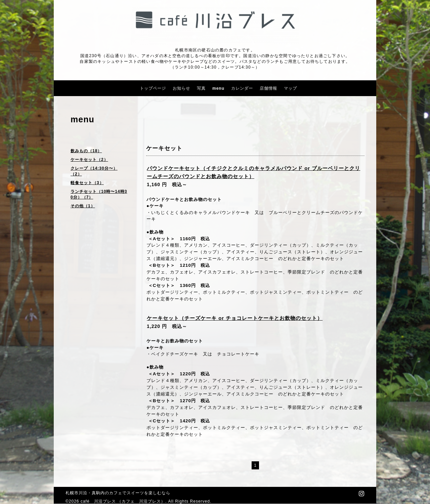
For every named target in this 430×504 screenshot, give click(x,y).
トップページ (153, 88)
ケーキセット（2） (89, 160)
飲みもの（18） (86, 151)
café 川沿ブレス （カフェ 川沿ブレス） (123, 501)
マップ (290, 88)
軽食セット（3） (87, 183)
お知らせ (181, 88)
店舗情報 (268, 88)
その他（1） (83, 206)
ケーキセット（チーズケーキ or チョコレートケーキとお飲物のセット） (235, 318)
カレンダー (242, 88)
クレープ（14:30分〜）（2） (94, 171)
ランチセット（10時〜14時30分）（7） (99, 194)
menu (218, 88)
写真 (201, 88)
